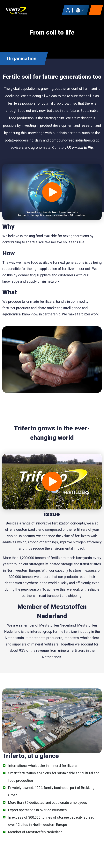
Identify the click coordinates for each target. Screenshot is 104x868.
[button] (80, 10)
